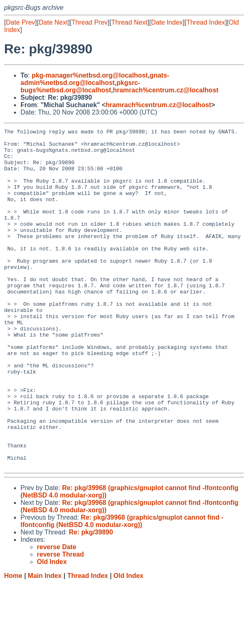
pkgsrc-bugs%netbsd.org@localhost (80, 86)
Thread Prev (90, 22)
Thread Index (206, 22)
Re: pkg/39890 (91, 592)
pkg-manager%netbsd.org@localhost (90, 75)
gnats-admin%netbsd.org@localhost (95, 79)
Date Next (53, 22)
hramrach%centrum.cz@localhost (165, 90)
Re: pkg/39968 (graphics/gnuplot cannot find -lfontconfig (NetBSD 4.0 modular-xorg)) (122, 581)
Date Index (167, 22)
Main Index (45, 636)
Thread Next (129, 22)
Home (13, 636)
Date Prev (20, 22)
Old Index (129, 636)
